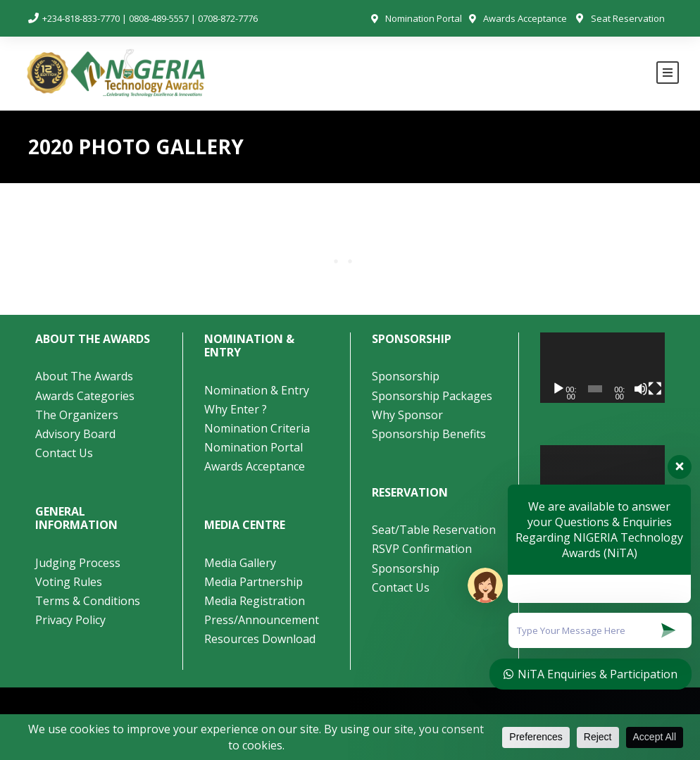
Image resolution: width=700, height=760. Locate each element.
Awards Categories (85, 396)
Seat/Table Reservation (434, 530)
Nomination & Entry (257, 390)
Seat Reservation (628, 18)
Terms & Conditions (88, 601)
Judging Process (78, 563)
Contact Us (64, 453)
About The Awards (84, 376)
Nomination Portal (424, 18)
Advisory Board (75, 434)
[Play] (558, 389)
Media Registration (255, 601)
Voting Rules (69, 582)
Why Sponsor (407, 415)
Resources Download (260, 639)
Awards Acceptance (525, 18)
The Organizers (77, 415)
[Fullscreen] (655, 389)
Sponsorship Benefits (429, 434)
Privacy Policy (70, 620)
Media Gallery (240, 563)
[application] (603, 368)
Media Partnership (254, 582)
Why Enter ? (236, 409)
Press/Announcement (263, 620)
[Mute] (641, 389)
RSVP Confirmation (422, 549)
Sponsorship (406, 376)
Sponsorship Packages (432, 396)
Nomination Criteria (257, 428)
